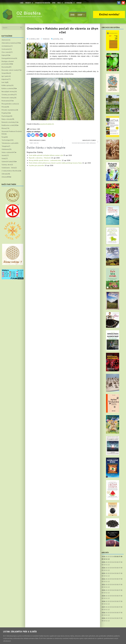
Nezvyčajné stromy (9, 92)
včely (61, 39)
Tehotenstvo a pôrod (10, 143)
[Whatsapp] (49, 135)
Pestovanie (7, 101)
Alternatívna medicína (11, 43)
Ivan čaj (5, 82)
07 (119, 562)
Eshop (81, 15)
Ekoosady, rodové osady (11, 70)
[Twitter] (33, 135)
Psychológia (7, 116)
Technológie (7, 140)
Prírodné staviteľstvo (10, 110)
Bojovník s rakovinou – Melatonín (40, 158)
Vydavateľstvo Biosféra (43, 3)
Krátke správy (7, 85)
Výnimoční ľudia (9, 162)
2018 (103, 601)
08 (121, 562)
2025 (103, 562)
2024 (103, 568)
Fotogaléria (70, 3)
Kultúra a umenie (9, 88)
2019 (103, 596)
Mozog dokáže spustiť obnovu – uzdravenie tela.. (45, 160)
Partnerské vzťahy (9, 98)
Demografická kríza (9, 58)
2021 (103, 585)
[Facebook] (29, 135)
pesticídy (56, 39)
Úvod (72, 15)
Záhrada (6, 174)
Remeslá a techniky (9, 122)
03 (111, 557)
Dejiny (5, 55)
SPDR (54, 3)
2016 (103, 613)
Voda (5, 159)
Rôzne (5, 128)
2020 (103, 590)
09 (102, 565)
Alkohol (6, 40)
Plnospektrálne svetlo (10, 104)
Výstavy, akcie (7, 165)
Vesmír (5, 155)
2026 (103, 557)
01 (107, 557)
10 (105, 565)
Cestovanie (7, 49)
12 (109, 565)
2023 (103, 573)
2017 (103, 607)
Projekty (29, 3)
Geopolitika (6, 73)
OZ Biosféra (29, 13)
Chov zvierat (7, 52)
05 (115, 562)
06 (117, 562)
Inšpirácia (6, 79)
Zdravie (6, 177)
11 (107, 565)
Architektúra (7, 46)
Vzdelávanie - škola (9, 168)
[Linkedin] (41, 135)
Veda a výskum (8, 152)
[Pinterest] (45, 135)
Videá (60, 3)
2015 (103, 618)
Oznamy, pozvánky (9, 95)
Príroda (5, 107)
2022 (103, 579)
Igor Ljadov (6, 76)
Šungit (5, 137)
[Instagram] (37, 135)
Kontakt (79, 3)
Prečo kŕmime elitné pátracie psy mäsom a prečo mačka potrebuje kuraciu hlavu (55, 163)
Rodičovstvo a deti (9, 125)
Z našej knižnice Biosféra (11, 171)
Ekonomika (6, 67)
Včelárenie (6, 149)
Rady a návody (8, 119)
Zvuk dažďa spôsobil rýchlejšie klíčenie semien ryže (46, 155)
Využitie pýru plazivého (37, 165)
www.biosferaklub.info (47, 124)
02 (109, 557)
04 (113, 557)
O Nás (22, 3)
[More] (53, 135)
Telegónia (6, 146)
